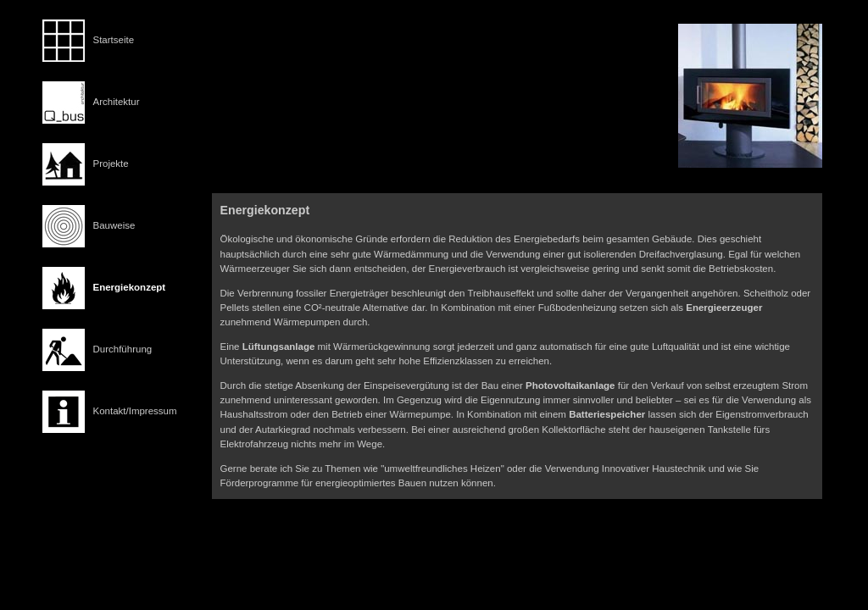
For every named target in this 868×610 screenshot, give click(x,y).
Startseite (114, 40)
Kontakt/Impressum (135, 411)
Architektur (117, 102)
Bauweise (114, 225)
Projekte (111, 164)
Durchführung (123, 349)
